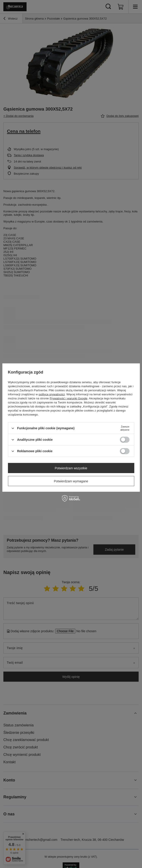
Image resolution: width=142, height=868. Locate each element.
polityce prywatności (52, 394)
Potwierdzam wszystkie (71, 468)
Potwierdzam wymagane (71, 481)
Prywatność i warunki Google (69, 398)
